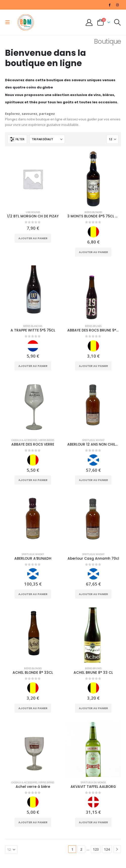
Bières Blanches (33, 326)
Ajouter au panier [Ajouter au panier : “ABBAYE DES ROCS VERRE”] (33, 480)
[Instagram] (117, 5)
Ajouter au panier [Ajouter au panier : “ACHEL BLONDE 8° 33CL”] (33, 708)
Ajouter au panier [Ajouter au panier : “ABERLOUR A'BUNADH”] (33, 594)
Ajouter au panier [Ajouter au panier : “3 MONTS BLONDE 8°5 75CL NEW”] (93, 252)
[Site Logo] (26, 22)
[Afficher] (113, 139)
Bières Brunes (93, 326)
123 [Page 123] (96, 849)
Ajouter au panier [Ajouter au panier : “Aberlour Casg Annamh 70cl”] (93, 594)
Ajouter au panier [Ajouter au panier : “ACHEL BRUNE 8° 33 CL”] (93, 708)
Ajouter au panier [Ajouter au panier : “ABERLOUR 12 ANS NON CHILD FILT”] (93, 480)
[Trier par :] (47, 139)
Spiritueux (88, 440)
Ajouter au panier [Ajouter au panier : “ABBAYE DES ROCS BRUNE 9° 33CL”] (93, 366)
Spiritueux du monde (93, 782)
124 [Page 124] (107, 849)
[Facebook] (110, 5)
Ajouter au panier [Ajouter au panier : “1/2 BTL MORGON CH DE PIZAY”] (33, 238)
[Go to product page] (33, 179)
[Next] (117, 849)
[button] (9, 22)
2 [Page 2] (81, 849)
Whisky (100, 440)
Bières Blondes (93, 212)
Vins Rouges (33, 212)
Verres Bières (46, 440)
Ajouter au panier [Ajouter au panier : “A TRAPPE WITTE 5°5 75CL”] (33, 366)
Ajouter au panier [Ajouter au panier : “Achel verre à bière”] (33, 822)
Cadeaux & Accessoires (24, 440)
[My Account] (89, 22)
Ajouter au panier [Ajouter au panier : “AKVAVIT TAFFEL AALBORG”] (93, 822)
